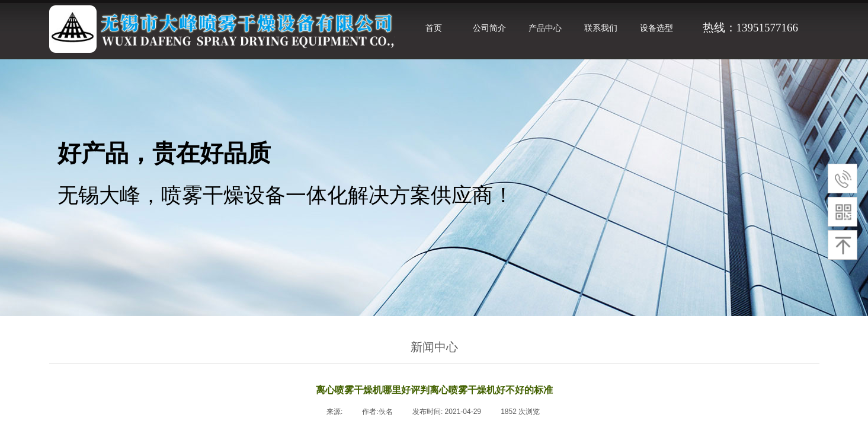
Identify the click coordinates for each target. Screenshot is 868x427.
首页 (434, 28)
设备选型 (656, 28)
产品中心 (545, 28)
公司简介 (489, 28)
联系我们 (601, 28)
